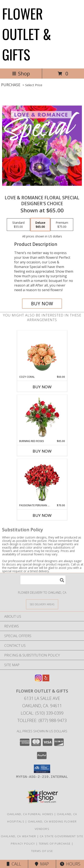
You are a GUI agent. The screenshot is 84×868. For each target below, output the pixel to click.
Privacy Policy (23, 844)
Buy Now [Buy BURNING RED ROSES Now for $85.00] (42, 451)
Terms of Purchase (55, 844)
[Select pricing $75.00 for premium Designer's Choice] (62, 225)
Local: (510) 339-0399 (42, 713)
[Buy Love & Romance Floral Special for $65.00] (42, 304)
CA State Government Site (61, 836)
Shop (21, 73)
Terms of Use (42, 851)
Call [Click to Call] (14, 864)
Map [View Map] (42, 864)
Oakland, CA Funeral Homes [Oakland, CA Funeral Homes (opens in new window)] (30, 814)
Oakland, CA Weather (19, 836)
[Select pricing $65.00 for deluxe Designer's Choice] (40, 225)
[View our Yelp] (46, 680)
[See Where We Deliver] (42, 604)
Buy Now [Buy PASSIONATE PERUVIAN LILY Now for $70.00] (42, 515)
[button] (42, 769)
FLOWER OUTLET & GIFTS (27, 34)
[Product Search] (43, 580)
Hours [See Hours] (70, 864)
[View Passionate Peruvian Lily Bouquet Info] (42, 481)
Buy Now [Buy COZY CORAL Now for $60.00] (42, 387)
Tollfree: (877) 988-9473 (42, 720)
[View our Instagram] (38, 680)
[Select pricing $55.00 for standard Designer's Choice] (18, 225)
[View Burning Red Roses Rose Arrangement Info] (42, 417)
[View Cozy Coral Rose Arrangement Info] (42, 353)
